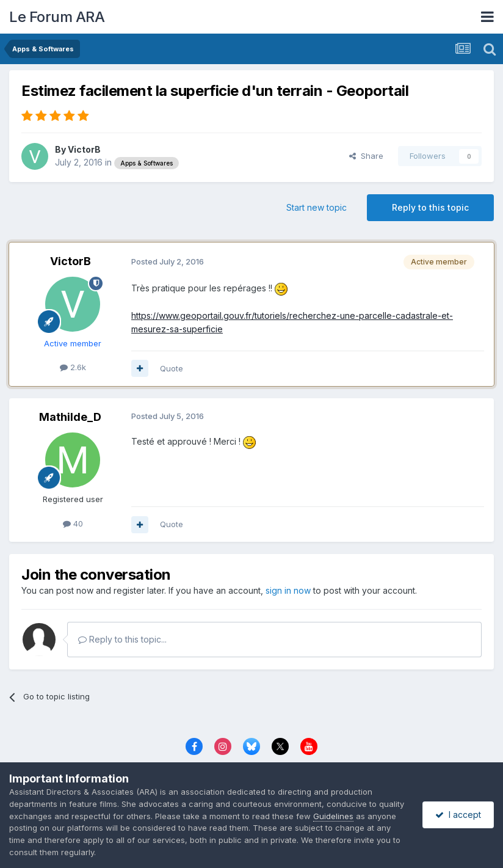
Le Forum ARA (57, 17)
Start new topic (317, 207)
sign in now (288, 590)
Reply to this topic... (122, 639)
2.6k (73, 367)
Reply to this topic (430, 207)
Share (366, 156)
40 (73, 523)
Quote (172, 368)
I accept (458, 815)
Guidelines (333, 816)
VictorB (84, 149)
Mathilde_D (70, 417)
